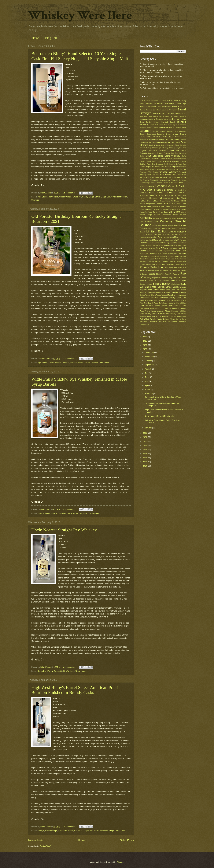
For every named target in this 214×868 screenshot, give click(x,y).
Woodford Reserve (158, 322)
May (147, 381)
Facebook (143, 172)
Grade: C (152, 193)
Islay (149, 206)
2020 (145, 441)
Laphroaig (156, 228)
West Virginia (145, 311)
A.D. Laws (162, 101)
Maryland (149, 240)
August (148, 369)
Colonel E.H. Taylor (177, 150)
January (149, 428)
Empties (178, 167)
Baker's (142, 110)
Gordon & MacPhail (170, 183)
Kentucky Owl (152, 222)
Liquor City (166, 235)
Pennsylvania (81, 513)
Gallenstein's (181, 175)
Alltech (142, 104)
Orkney (177, 256)
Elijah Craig (170, 167)
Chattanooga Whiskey (160, 148)
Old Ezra (155, 251)
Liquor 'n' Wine (146, 235)
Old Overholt (154, 254)
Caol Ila (177, 142)
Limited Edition (77, 363)
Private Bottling (180, 264)
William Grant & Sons (178, 319)
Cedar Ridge (175, 145)
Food (149, 175)
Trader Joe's (158, 303)
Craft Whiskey (44, 513)
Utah (123, 831)
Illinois (183, 201)
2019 (145, 445)
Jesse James (153, 212)
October (149, 361)
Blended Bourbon (153, 122)
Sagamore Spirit (158, 278)
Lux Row (158, 237)
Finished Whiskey (58, 513)
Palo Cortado (160, 259)
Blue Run (164, 125)
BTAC (149, 137)
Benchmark (174, 116)
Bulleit (171, 137)
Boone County (152, 128)
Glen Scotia (181, 177)
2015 (145, 462)
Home (35, 38)
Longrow (182, 235)
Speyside (35, 200)
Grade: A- (173, 186)
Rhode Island (177, 270)
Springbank (160, 292)
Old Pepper (164, 254)
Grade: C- (58, 671)
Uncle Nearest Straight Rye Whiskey (64, 530)
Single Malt (106, 197)
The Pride (161, 300)
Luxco (165, 237)
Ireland (179, 204)
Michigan (183, 240)
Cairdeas (161, 140)
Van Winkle (149, 306)
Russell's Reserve (172, 274)
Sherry (85, 197)
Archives (168, 106)
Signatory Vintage (146, 284)
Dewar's (161, 161)
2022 (145, 433)
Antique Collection (157, 106)
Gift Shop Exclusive (160, 177)
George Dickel (145, 177)
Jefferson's (165, 209)
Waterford (168, 308)
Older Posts (127, 840)
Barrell (155, 114)
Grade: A (161, 186)
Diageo (168, 161)
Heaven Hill (155, 198)
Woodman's (172, 322)
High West (88, 831)
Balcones (149, 110)
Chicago (172, 148)
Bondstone (182, 125)
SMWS (163, 290)
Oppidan (164, 256)
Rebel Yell (144, 270)
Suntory (142, 295)
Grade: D (71, 513)
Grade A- (182, 183)
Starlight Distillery (178, 292)
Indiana (167, 203)
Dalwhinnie (164, 159)
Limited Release (91, 363)
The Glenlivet (152, 300)
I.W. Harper (175, 201)
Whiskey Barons (151, 314)
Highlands (156, 201)
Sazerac (143, 280)
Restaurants (168, 270)
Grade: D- (153, 195)
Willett (147, 319)
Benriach (183, 116)
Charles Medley (145, 148)
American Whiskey (164, 103)
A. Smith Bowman (151, 101)
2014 (145, 466)
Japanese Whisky (153, 209)
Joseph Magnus (154, 215)
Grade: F (172, 195)
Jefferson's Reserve (178, 209)
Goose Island (157, 183)
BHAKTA (152, 119)
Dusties (143, 167)
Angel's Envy (145, 106)
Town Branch (148, 303)
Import (142, 204)
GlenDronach (144, 180)
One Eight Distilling (154, 256)
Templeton (172, 295)
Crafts (184, 156)
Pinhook (142, 264)
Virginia (164, 306)
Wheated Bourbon (172, 311)
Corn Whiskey (180, 153)
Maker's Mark (180, 237)
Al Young (182, 101)
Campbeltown (146, 142)
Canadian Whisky (45, 671)
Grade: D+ (163, 195)
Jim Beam (174, 212)
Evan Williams (151, 169)
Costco (142, 156)
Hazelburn (144, 198)
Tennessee (181, 295)
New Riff (160, 248)
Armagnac (182, 106)
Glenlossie (182, 180)
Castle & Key (165, 145)
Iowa (174, 204)
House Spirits (165, 201)
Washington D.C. (157, 308)
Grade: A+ (77, 197)
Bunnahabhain (180, 137)
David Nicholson (174, 159)
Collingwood (162, 151)
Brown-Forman (172, 134)
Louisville (143, 237)
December (150, 352)
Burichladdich (144, 140)
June (147, 377)
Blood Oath (154, 125)
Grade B (143, 186)
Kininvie (171, 226)
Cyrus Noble (155, 159)
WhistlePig (151, 316)
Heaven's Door (169, 198)
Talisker (153, 295)
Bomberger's (173, 125)
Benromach (53, 197)
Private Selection (101, 831)
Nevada (152, 248)
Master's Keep (159, 240)
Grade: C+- (182, 193)
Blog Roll (51, 38)
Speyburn (143, 292)
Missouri (149, 246)
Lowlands (151, 237)
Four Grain (156, 175)
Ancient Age (181, 104)
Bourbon (145, 131)
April (147, 385)
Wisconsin (144, 322)
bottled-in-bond (167, 127)
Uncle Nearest (82, 671)
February (149, 394)
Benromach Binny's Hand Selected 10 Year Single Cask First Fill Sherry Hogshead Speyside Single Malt (80, 56)
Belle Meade (153, 116)
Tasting (159, 295)
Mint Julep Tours (168, 243)
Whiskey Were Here (80, 15)
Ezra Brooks (181, 169)
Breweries (161, 134)
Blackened (168, 119)
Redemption (160, 270)
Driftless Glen (181, 164)
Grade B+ (151, 186)
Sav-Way (169, 278)
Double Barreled (169, 164)
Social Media (171, 290)
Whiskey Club (175, 314)
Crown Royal (145, 159)
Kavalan (183, 215)
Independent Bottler (154, 204)
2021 (145, 437)
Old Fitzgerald (165, 251)
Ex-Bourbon (161, 169)
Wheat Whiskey (158, 311)
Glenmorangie (145, 183)
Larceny (164, 228)
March (148, 389)
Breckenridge (151, 134)
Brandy (142, 134)
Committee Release (155, 153)
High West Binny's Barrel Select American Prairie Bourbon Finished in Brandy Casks (76, 690)
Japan (142, 209)
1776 (141, 101)
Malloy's (142, 240)
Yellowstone (144, 324)
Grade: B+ (172, 190)
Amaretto (149, 104)
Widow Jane (161, 316)
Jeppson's (143, 212)
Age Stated (43, 197)
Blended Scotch (168, 122)
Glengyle (174, 180)
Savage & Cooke (179, 278)
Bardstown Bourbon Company (165, 110)
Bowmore (182, 131)
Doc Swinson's (158, 164)
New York (168, 248)
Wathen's (176, 308)
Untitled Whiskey (180, 303)
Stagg (168, 292)
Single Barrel (94, 197)
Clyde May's (181, 148)
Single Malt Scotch (119, 197)
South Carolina (181, 290)
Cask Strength (65, 197)
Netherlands (144, 248)
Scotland (166, 280)
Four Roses (166, 175)
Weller (183, 308)
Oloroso (143, 256)
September (150, 365)
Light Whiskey (172, 228)
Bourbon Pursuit (159, 131)
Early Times (160, 167)
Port (154, 264)
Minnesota (157, 243)
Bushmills (153, 140)
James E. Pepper (179, 207)
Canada (155, 142)
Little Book (175, 235)
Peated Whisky (169, 262)
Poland (149, 264)
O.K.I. (149, 251)
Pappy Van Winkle (172, 259)
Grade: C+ (172, 193)
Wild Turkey (171, 316)
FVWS (174, 175)
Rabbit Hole (182, 268)
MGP (176, 240)
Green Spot (181, 195)
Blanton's (176, 119)
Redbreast (151, 270)
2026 (145, 337)
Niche (175, 248)
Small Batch (172, 287)
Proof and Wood (170, 268)
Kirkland (177, 225)
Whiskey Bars (164, 314)
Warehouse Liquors (177, 306)
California (168, 140)
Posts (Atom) (45, 846)
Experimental (171, 169)
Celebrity (183, 145)
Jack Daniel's (166, 206)
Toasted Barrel (176, 300)
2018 (145, 449)
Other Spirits (150, 259)
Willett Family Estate (159, 319)
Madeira (171, 237)
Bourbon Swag (172, 131)
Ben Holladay (164, 116)
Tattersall (165, 295)
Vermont (157, 306)
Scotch (158, 280)
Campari (183, 140)
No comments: (69, 193)
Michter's (143, 243)
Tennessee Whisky (167, 298)
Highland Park (145, 201)
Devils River (151, 161)
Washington (144, 308)
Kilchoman (156, 226)
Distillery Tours (145, 164)
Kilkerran (164, 225)
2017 (145, 454)
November (150, 357)
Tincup (168, 300)
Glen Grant (172, 178)
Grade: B (66, 363)
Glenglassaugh (165, 180)
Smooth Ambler (153, 290)
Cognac (143, 150)
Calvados (176, 140)
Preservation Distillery (165, 264)
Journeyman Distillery (170, 215)
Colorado (143, 153)
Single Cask (176, 284)
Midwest (151, 243)
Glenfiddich (154, 180)
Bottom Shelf (181, 128)
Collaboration (152, 151)
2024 (145, 345)
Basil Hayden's (177, 114)
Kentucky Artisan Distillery (162, 218)
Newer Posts (36, 840)
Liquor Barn (157, 235)
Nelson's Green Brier (178, 246)
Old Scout (182, 254)
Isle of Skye (156, 207)
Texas (179, 298)
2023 (145, 349)
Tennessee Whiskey (149, 298)
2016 (145, 458)
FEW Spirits (153, 172)
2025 (145, 341)
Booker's (143, 128)
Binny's (41, 831)
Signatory (182, 280)
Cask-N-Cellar (155, 145)
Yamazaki (182, 322)
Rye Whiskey (94, 513)
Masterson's (169, 240)
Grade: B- (78, 831)
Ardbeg (174, 106)
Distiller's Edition (179, 161)
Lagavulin (149, 228)
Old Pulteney (173, 254)
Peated (158, 261)
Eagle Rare (151, 167)
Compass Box (169, 153)
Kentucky (146, 218)
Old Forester (104, 363)
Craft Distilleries (154, 156)
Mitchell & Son (158, 246)
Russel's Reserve (156, 274)
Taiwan (148, 295)
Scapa (151, 281)
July (147, 373)
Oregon (171, 256)
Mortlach (167, 246)
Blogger (120, 862)
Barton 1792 (164, 113)
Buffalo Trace (160, 137)
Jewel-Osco (163, 212)
